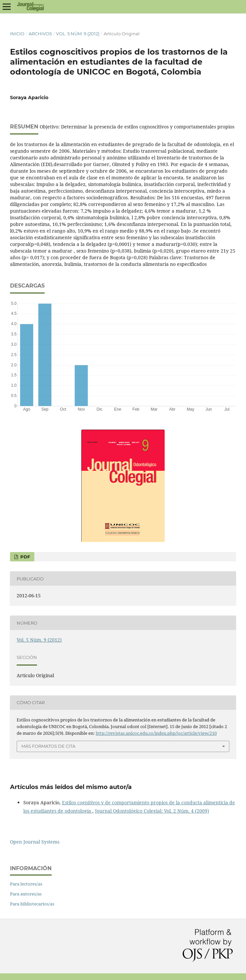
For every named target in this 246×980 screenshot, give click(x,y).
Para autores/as (26, 894)
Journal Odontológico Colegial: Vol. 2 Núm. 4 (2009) (152, 811)
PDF (24, 557)
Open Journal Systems (35, 842)
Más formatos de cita (48, 746)
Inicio (17, 34)
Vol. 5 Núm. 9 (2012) (78, 34)
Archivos (40, 34)
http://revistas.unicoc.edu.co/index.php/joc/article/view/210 (156, 733)
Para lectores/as (26, 884)
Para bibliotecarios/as (32, 904)
